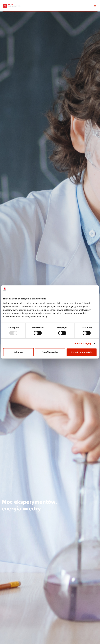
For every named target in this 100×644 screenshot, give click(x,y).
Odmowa (18, 352)
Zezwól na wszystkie (82, 352)
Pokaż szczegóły (83, 343)
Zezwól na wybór (50, 352)
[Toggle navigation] (95, 6)
